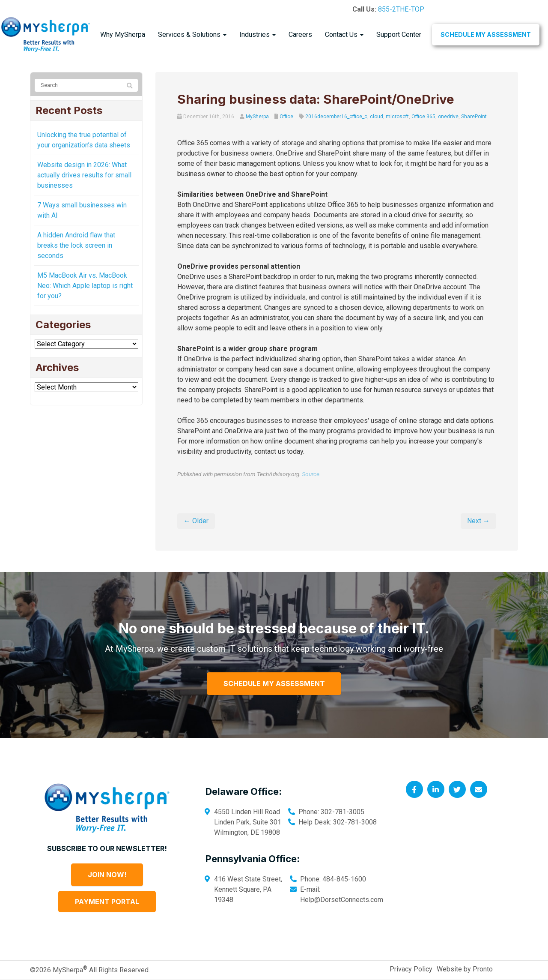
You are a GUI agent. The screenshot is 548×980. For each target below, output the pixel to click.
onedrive (448, 117)
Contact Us (344, 34)
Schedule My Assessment (486, 34)
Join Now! (107, 875)
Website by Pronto (465, 969)
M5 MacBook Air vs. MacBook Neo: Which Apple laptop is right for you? (85, 286)
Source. (311, 474)
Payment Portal (107, 902)
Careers (300, 34)
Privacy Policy (411, 969)
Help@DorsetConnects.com (342, 900)
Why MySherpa (123, 34)
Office (286, 117)
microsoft (397, 117)
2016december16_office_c (336, 117)
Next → (478, 521)
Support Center (399, 34)
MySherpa (257, 117)
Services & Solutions (192, 34)
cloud (377, 117)
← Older (196, 521)
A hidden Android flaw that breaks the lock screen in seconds (76, 245)
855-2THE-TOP (401, 9)
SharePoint (474, 117)
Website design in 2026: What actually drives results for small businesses (84, 175)
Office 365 (423, 117)
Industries (258, 34)
